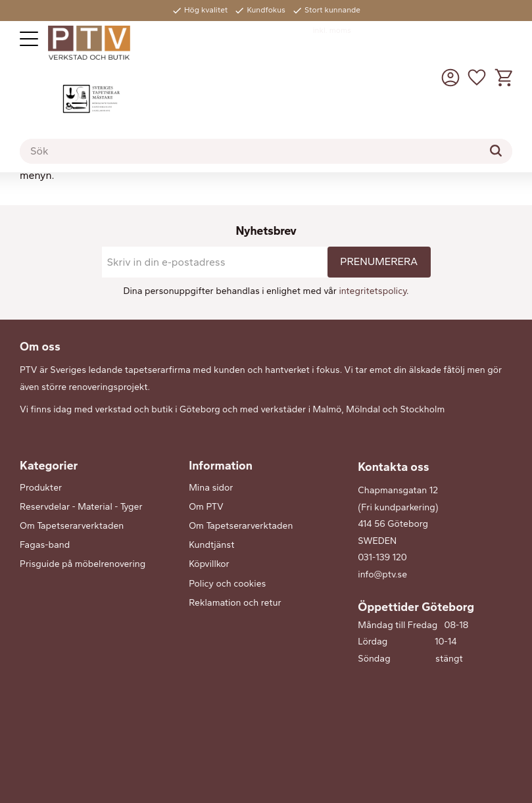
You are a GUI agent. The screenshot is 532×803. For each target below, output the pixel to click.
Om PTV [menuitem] (206, 507)
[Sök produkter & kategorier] (266, 151)
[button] (29, 39)
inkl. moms (332, 30)
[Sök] (496, 151)
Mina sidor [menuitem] (211, 488)
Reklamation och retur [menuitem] (235, 603)
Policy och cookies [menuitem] (227, 584)
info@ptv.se (382, 574)
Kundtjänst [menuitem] (211, 545)
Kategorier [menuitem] (49, 466)
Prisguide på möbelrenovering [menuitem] (83, 564)
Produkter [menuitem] (41, 488)
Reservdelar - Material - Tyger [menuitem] (81, 507)
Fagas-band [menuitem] (45, 545)
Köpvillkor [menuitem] (209, 564)
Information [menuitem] (221, 466)
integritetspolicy (373, 291)
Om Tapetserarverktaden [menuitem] (72, 526)
